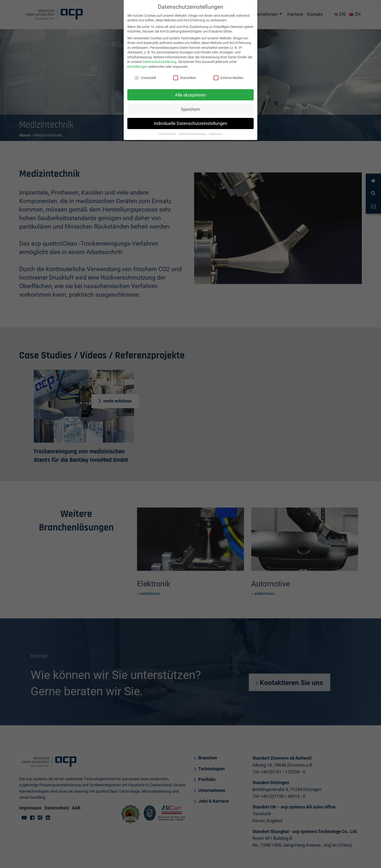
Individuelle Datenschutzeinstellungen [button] (190, 121)
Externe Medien (229, 75)
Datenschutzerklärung (160, 59)
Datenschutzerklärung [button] (193, 132)
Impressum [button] (216, 132)
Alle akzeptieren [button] (190, 92)
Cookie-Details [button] (168, 132)
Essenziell (145, 75)
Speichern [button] (190, 107)
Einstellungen (137, 64)
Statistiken (185, 75)
